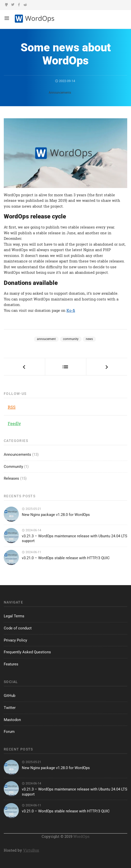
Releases (11, 478)
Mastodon (12, 720)
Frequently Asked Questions (27, 652)
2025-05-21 (31, 509)
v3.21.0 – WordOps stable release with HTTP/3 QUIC (66, 558)
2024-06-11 (31, 552)
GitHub (10, 696)
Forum (9, 732)
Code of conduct (18, 628)
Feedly (14, 423)
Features (11, 664)
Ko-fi (71, 310)
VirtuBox (31, 850)
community (71, 339)
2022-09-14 (65, 81)
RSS (12, 407)
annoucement (46, 339)
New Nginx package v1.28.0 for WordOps (56, 515)
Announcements (60, 93)
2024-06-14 (31, 530)
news (89, 339)
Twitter (10, 708)
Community (13, 467)
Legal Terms (14, 616)
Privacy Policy (15, 640)
